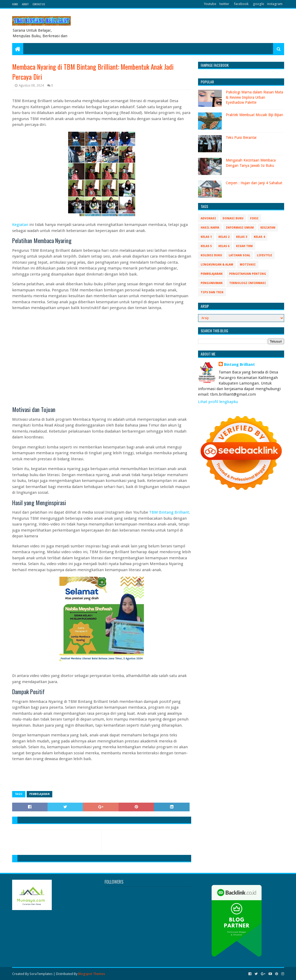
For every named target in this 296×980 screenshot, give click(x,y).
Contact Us (39, 4)
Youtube (210, 4)
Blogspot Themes (92, 974)
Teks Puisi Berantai (241, 138)
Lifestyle (264, 255)
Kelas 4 (259, 237)
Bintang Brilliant (239, 364)
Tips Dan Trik (212, 292)
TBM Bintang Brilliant (169, 512)
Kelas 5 (206, 246)
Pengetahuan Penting (248, 274)
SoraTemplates (41, 974)
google (259, 4)
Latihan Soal (239, 255)
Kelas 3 (242, 237)
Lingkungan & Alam (217, 265)
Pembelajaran (39, 794)
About (25, 4)
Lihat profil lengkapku (218, 402)
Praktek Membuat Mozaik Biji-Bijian (254, 115)
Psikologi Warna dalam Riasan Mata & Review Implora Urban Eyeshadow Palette (254, 97)
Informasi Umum (240, 228)
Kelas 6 (224, 246)
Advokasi (208, 218)
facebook (241, 4)
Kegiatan (20, 225)
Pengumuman (212, 283)
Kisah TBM (244, 246)
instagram (275, 4)
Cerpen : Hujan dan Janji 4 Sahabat (254, 183)
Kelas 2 (224, 237)
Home (15, 4)
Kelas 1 (206, 237)
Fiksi (254, 218)
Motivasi (248, 265)
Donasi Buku (233, 218)
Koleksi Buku (211, 255)
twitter (224, 4)
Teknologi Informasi (248, 283)
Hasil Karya (210, 228)
